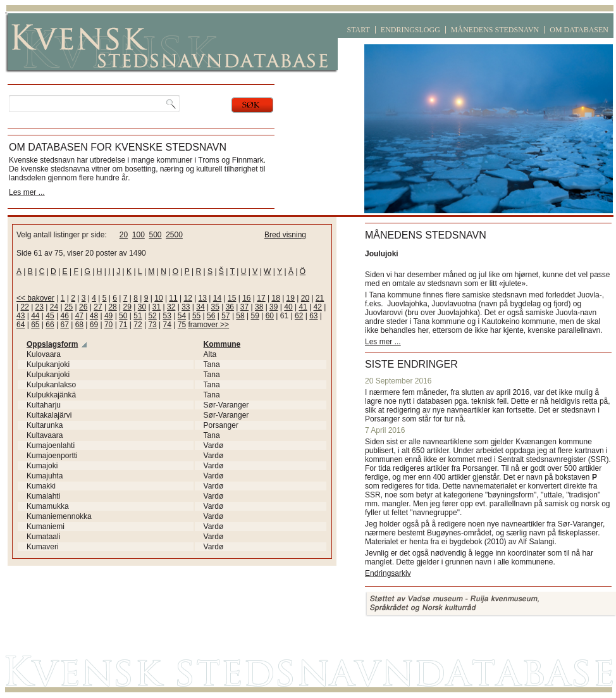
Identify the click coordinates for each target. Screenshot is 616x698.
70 (108, 325)
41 (303, 307)
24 (54, 307)
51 (138, 316)
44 (35, 316)
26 (83, 307)
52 (152, 316)
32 (171, 307)
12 (188, 298)
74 (167, 325)
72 (138, 325)
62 (299, 316)
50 (123, 316)
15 (232, 298)
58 (240, 316)
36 (230, 307)
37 (244, 307)
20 (124, 235)
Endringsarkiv (388, 573)
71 (123, 325)
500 (155, 235)
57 (225, 316)
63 (313, 316)
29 (127, 307)
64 (21, 325)
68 (79, 325)
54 (182, 316)
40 (288, 307)
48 (94, 316)
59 (255, 316)
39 (274, 307)
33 (186, 307)
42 (318, 307)
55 (196, 316)
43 (21, 316)
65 (35, 325)
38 (259, 307)
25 (69, 307)
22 (24, 307)
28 (112, 307)
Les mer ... (27, 192)
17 (261, 298)
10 (158, 298)
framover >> (208, 325)
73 (152, 325)
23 (40, 307)
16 (246, 298)
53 (167, 316)
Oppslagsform (52, 344)
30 (142, 307)
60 (270, 316)
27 (98, 307)
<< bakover (35, 298)
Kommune (222, 344)
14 (217, 298)
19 (291, 298)
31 (157, 307)
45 (50, 316)
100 (139, 235)
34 (200, 307)
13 (203, 298)
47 (79, 316)
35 (215, 307)
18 (275, 298)
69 (94, 325)
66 (50, 325)
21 (320, 298)
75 (182, 325)
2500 (174, 235)
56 (211, 316)
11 (173, 298)
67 (64, 325)
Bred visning (285, 235)
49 (108, 316)
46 (64, 316)
